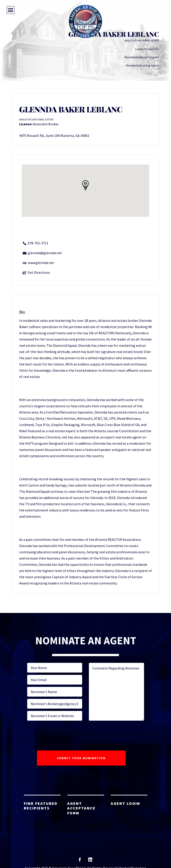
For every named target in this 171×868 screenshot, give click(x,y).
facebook (80, 861)
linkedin (90, 861)
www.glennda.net (41, 263)
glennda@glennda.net (45, 253)
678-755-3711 (38, 243)
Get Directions (39, 272)
